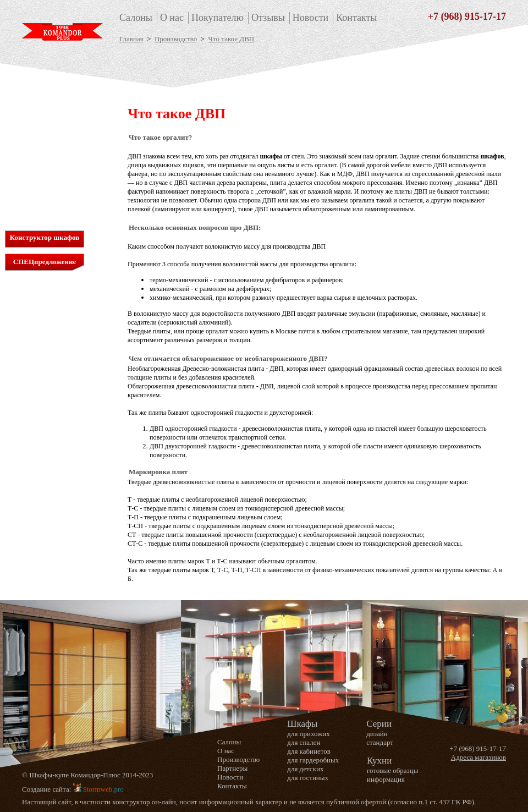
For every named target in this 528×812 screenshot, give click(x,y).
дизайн (377, 734)
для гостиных (45, 158)
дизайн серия (44, 176)
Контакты (356, 18)
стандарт (380, 742)
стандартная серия (52, 167)
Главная (131, 39)
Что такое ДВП (232, 39)
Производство (176, 39)
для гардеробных (50, 139)
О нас (172, 18)
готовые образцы (392, 770)
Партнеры (232, 768)
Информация (44, 203)
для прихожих (45, 111)
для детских (42, 148)
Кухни (40, 191)
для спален (41, 120)
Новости (310, 18)
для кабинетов (46, 130)
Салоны (136, 18)
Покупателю (218, 18)
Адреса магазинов (479, 757)
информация (386, 779)
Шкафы (43, 99)
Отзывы (268, 18)
